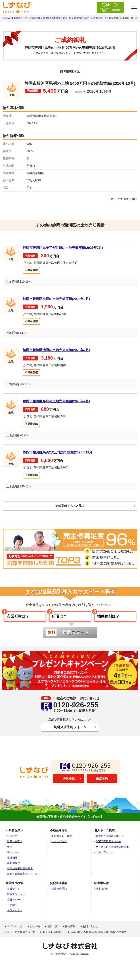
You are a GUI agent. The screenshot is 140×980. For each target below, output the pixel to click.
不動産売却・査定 (62, 843)
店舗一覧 (52, 933)
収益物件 (12, 865)
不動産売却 (35, 18)
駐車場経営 (102, 896)
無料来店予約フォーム (70, 733)
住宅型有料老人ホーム (108, 848)
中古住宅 (12, 843)
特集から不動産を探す (20, 875)
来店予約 (102, 785)
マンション (13, 859)
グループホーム (105, 859)
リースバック (59, 848)
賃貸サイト (13, 896)
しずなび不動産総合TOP (15, 18)
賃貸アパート (15, 907)
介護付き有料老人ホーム (110, 843)
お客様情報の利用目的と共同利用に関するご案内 (98, 939)
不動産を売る (59, 837)
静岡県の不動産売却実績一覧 (57, 18)
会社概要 (35, 933)
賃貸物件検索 (14, 890)
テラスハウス (15, 917)
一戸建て (12, 912)
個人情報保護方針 (53, 939)
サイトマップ (15, 933)
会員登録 (69, 785)
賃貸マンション (16, 901)
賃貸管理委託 (59, 896)
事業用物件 (13, 870)
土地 (10, 854)
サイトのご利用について (21, 939)
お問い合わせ (90, 933)
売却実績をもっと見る (70, 509)
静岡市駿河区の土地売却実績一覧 (90, 18)
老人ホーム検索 (104, 837)
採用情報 (70, 933)
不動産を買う (14, 837)
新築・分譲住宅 (23, 881)
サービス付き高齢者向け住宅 (112, 854)
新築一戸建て (15, 848)
